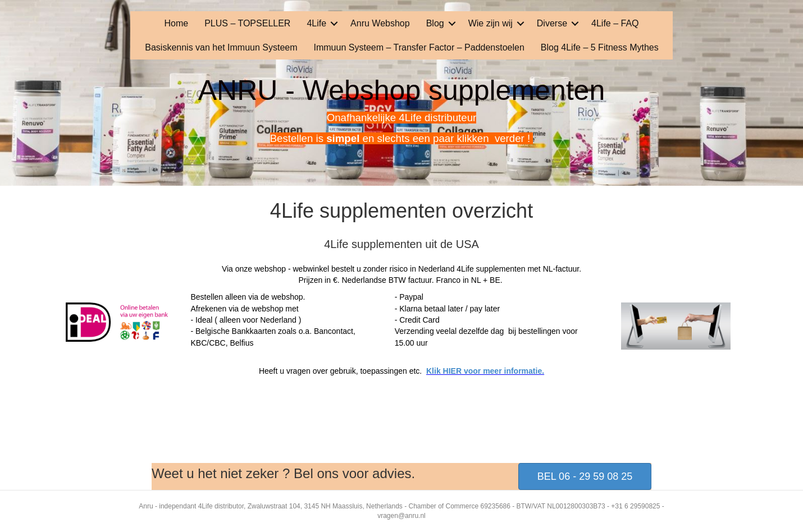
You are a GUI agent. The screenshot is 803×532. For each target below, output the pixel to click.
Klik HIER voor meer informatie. (485, 371)
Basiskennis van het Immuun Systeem (221, 47)
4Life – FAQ (615, 23)
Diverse (552, 23)
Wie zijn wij (491, 23)
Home (176, 23)
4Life (316, 23)
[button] (334, 23)
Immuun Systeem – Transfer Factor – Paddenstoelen (419, 47)
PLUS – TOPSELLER (247, 23)
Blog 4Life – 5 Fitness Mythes (600, 47)
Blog (435, 23)
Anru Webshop (380, 23)
